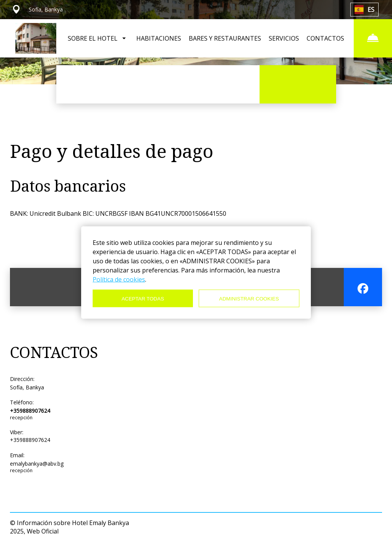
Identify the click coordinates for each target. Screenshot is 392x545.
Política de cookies (119, 279)
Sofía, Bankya (27, 387)
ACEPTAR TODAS (143, 298)
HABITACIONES (159, 38)
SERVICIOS (284, 38)
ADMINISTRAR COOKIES (249, 298)
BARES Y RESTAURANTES (225, 38)
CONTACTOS (325, 38)
